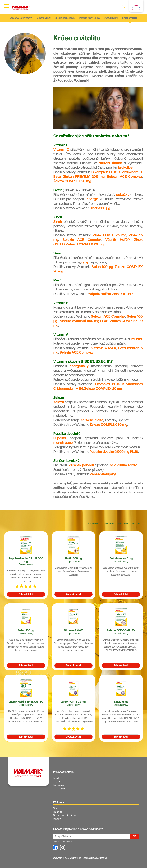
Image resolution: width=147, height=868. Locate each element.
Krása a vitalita (130, 18)
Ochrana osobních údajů (64, 815)
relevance (109, 524)
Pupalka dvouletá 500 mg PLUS (84, 321)
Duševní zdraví (111, 18)
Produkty (57, 778)
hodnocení (123, 524)
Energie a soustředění (65, 18)
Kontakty (57, 819)
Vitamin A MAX (104, 348)
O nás (56, 808)
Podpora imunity (43, 18)
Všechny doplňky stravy (21, 18)
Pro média (58, 812)
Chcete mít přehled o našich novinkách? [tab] (78, 829)
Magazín (57, 782)
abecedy (136, 524)
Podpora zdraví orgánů (90, 18)
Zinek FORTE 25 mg (110, 235)
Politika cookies (60, 785)
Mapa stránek (59, 789)
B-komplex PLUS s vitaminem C (117, 172)
